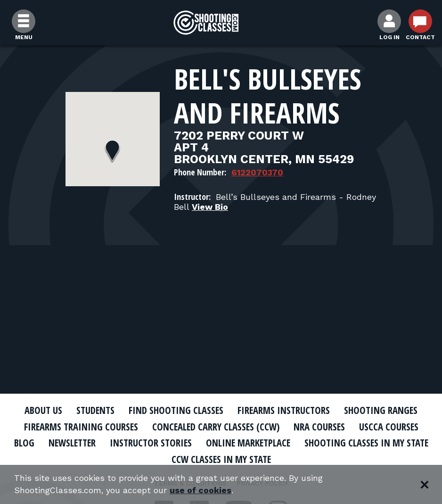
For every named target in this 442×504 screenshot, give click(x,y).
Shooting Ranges (384, 410)
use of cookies (201, 491)
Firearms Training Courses (79, 427)
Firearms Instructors (285, 410)
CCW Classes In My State (291, 459)
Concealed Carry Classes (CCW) (216, 427)
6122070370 (257, 172)
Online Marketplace (320, 443)
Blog (90, 443)
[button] (112, 152)
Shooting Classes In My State (163, 459)
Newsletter (139, 443)
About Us (41, 410)
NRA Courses (321, 427)
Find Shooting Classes (176, 410)
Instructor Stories (221, 443)
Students (94, 410)
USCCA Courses (391, 427)
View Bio (210, 207)
